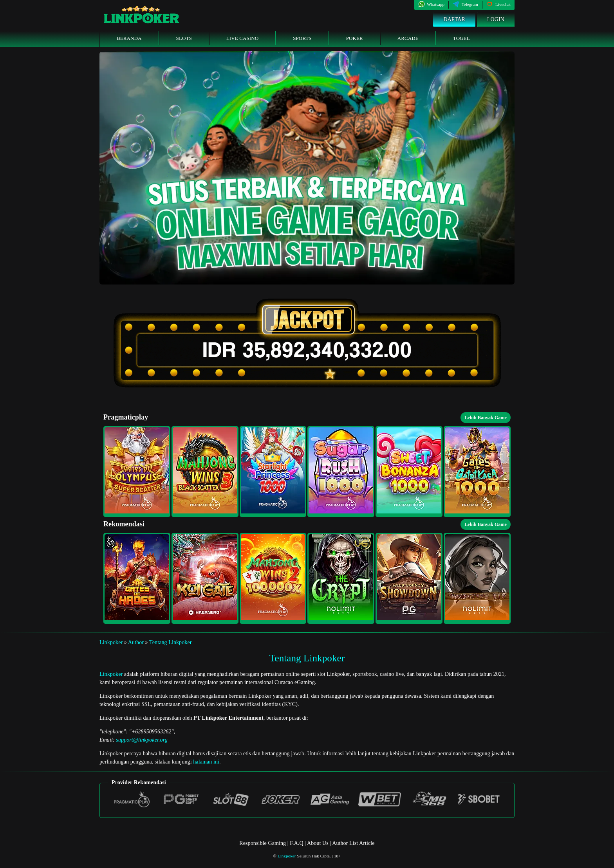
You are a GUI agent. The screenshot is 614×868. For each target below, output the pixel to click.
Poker (355, 38)
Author (136, 642)
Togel (461, 38)
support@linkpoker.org (142, 740)
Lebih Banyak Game (486, 418)
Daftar (454, 19)
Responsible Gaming (263, 843)
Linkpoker (111, 642)
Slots (184, 38)
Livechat (498, 4)
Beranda (129, 38)
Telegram (465, 4)
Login (496, 19)
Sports (302, 38)
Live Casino (242, 38)
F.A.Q (296, 843)
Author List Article (353, 843)
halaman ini (206, 762)
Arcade (408, 38)
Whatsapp (431, 4)
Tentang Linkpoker (170, 642)
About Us (318, 843)
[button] (137, 472)
